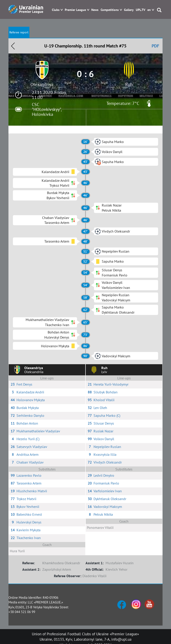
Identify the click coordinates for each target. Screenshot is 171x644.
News (95, 10)
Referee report (19, 32)
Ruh (129, 84)
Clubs (56, 10)
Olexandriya (42, 84)
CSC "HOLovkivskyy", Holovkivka (47, 109)
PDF (155, 46)
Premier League (75, 10)
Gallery (129, 10)
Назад (13, 46)
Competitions (110, 10)
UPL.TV (140, 10)
